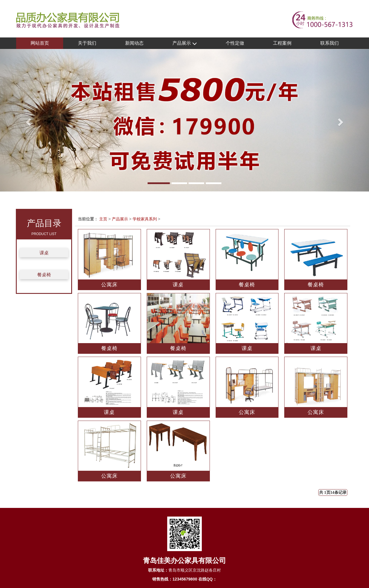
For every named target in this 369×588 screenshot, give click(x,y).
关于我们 (87, 43)
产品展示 (184, 43)
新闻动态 (134, 43)
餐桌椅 (44, 275)
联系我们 (330, 43)
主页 (103, 219)
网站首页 (40, 43)
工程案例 (282, 43)
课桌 (44, 253)
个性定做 (235, 43)
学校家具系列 (145, 219)
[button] (28, 120)
